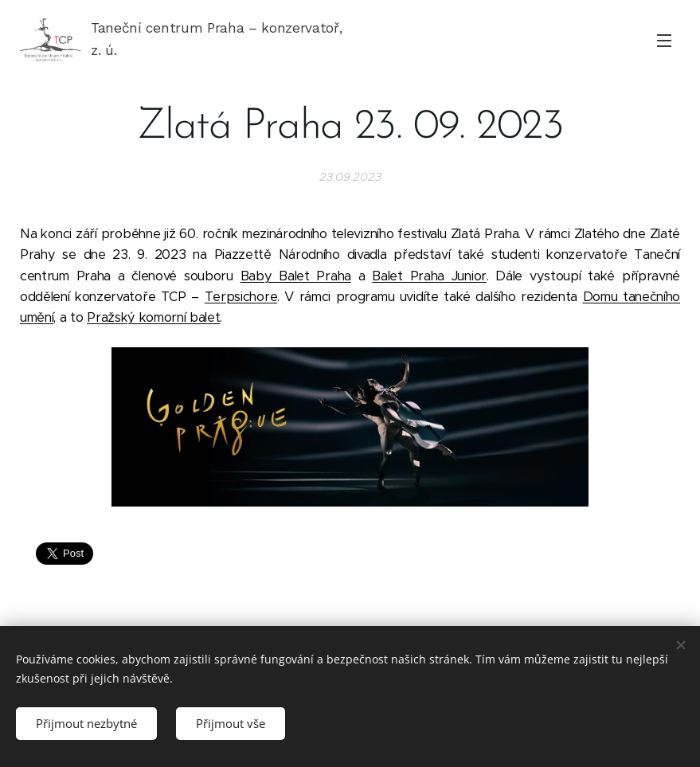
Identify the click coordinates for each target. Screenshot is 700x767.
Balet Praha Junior (429, 276)
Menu (664, 41)
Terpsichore (241, 297)
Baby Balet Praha (296, 276)
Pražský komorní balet (153, 317)
